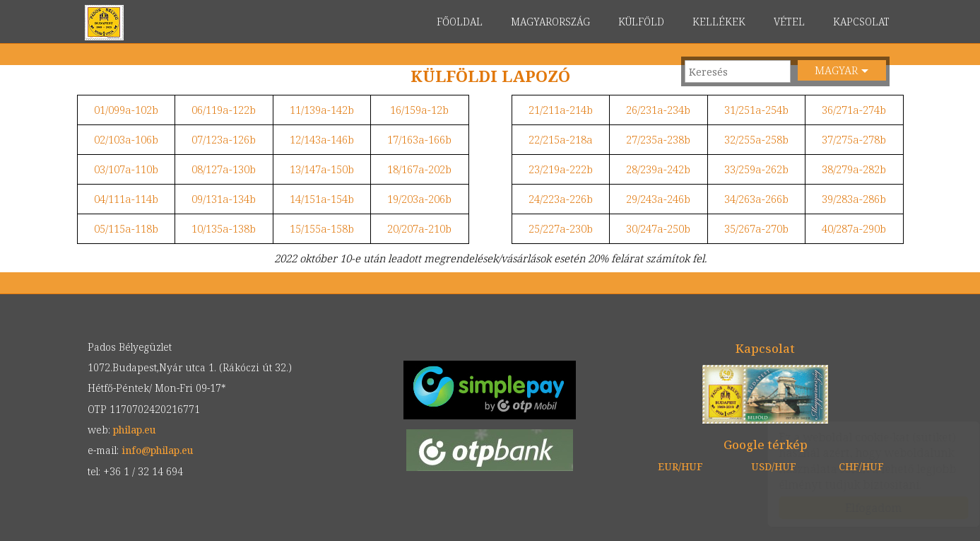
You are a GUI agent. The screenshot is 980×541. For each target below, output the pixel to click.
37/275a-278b (854, 139)
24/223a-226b (561, 199)
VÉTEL (789, 22)
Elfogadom (860, 508)
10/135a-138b (224, 228)
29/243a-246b (658, 199)
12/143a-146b (322, 139)
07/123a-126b (224, 139)
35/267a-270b (756, 228)
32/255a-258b (756, 139)
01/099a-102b (126, 110)
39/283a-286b (854, 199)
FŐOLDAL (460, 22)
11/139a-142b (322, 110)
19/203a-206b (419, 199)
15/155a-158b (322, 228)
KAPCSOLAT (861, 22)
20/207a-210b (419, 228)
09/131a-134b (224, 199)
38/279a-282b (854, 169)
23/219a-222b (561, 169)
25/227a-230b (561, 228)
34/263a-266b (756, 199)
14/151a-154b (322, 199)
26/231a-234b (658, 110)
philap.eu (104, 23)
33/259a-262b (756, 169)
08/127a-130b (224, 169)
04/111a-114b (126, 199)
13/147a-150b (322, 169)
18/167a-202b (419, 169)
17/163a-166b (419, 139)
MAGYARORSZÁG (550, 22)
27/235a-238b (658, 139)
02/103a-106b (126, 139)
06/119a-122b (224, 110)
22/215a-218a (561, 139)
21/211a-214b (561, 110)
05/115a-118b (126, 228)
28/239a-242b (658, 169)
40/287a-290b (854, 228)
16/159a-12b (419, 110)
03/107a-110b (126, 169)
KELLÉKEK (719, 22)
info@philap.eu (157, 450)
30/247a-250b (658, 228)
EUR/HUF (680, 466)
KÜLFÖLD (641, 22)
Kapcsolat (765, 348)
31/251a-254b (756, 110)
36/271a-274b (854, 110)
